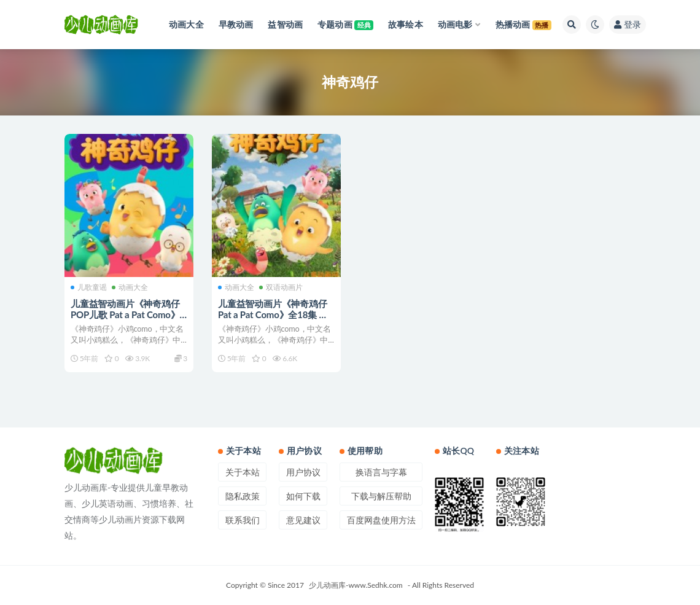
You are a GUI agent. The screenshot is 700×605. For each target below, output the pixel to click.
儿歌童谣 (89, 287)
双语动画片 (281, 287)
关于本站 (243, 472)
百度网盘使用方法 (381, 520)
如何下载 (303, 496)
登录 (628, 24)
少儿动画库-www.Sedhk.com (356, 585)
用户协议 (303, 472)
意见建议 (303, 520)
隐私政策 (243, 496)
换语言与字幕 (381, 472)
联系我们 (243, 520)
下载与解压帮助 (381, 496)
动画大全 (130, 287)
